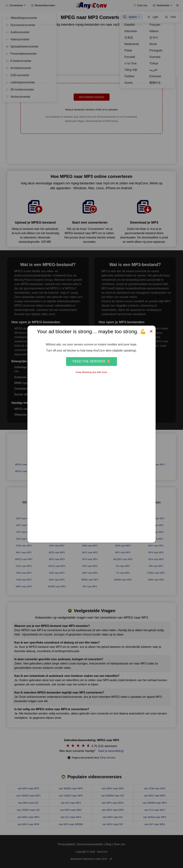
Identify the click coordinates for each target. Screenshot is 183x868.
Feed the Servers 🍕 (91, 361)
